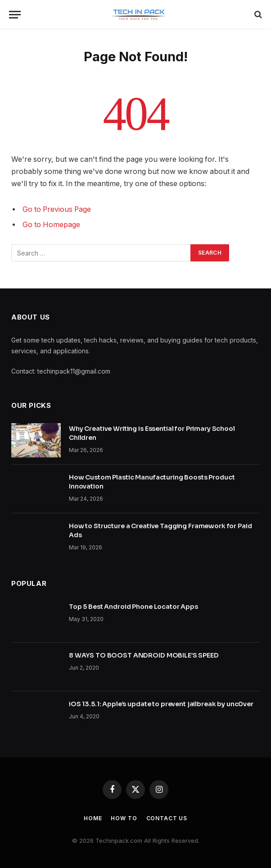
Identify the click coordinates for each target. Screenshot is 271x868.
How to (124, 818)
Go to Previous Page (57, 209)
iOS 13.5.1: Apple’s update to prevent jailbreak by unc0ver (161, 704)
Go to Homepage (51, 225)
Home (93, 818)
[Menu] (15, 15)
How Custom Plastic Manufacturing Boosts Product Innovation (152, 482)
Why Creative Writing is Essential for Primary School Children (152, 433)
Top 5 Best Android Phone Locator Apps (133, 607)
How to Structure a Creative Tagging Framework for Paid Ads (160, 530)
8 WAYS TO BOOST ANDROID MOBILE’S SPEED (144, 655)
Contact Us (167, 818)
